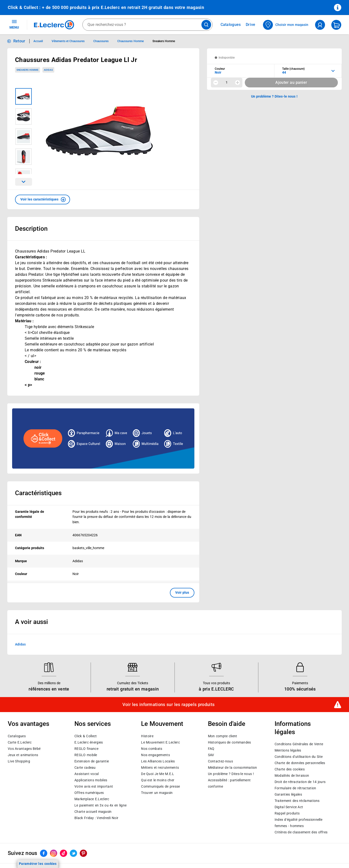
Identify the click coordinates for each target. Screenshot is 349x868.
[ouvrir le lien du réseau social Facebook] (44, 853)
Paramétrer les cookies (38, 864)
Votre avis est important (94, 786)
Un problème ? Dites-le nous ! (231, 774)
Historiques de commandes (230, 742)
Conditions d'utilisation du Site (299, 757)
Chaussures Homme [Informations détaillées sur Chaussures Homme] (130, 41)
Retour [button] (19, 41)
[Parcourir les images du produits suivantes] (24, 182)
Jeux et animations (23, 755)
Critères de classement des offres (301, 832)
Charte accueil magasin (93, 812)
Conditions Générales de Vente (299, 744)
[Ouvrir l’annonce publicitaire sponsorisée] (103, 438)
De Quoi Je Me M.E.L (158, 774)
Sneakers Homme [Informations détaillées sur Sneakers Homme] (164, 41)
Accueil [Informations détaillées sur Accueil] (38, 41)
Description (31, 229)
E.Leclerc (92, 799)
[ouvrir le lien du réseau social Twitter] (73, 853)
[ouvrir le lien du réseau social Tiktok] (63, 853)
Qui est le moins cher (158, 780)
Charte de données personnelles (300, 763)
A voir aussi (32, 622)
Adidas (20, 644)
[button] (43, 200)
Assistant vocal (87, 774)
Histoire (147, 736)
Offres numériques (89, 793)
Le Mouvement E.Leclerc (160, 742)
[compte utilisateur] (320, 25)
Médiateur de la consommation (233, 768)
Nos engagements (155, 755)
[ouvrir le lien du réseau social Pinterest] (83, 853)
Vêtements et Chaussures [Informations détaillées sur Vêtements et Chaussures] (68, 41)
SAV (211, 755)
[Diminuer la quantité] (216, 83)
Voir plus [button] (182, 592)
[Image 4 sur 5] (24, 157)
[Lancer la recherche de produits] (206, 25)
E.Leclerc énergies (89, 742)
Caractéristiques (38, 493)
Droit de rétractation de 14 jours (300, 782)
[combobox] (147, 25)
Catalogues (17, 736)
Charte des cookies (290, 769)
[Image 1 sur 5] (24, 96)
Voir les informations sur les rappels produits (168, 705)
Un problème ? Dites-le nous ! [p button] (274, 96)
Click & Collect (86, 736)
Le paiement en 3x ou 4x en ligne (100, 805)
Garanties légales (288, 795)
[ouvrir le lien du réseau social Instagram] (54, 853)
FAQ (211, 749)
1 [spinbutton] (227, 82)
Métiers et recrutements (160, 768)
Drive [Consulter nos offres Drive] (251, 25)
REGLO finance (86, 749)
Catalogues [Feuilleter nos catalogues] (231, 25)
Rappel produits (287, 814)
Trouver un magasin (157, 793)
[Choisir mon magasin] (286, 25)
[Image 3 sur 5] (24, 137)
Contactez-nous (220, 761)
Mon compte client (223, 736)
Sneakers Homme (28, 70)
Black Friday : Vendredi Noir (96, 818)
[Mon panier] (336, 25)
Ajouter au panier (291, 82)
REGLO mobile (86, 755)
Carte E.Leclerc (20, 742)
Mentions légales (288, 751)
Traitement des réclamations (297, 801)
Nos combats (152, 749)
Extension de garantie (92, 761)
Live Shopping (19, 761)
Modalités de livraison (292, 776)
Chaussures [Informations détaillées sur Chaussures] (101, 41)
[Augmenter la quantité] (238, 83)
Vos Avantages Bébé (24, 749)
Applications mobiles (91, 780)
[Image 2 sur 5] (24, 116)
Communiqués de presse (160, 786)
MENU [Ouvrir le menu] (14, 24)
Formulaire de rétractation (295, 788)
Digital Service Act (289, 807)
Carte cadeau (85, 768)
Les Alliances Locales (158, 761)
